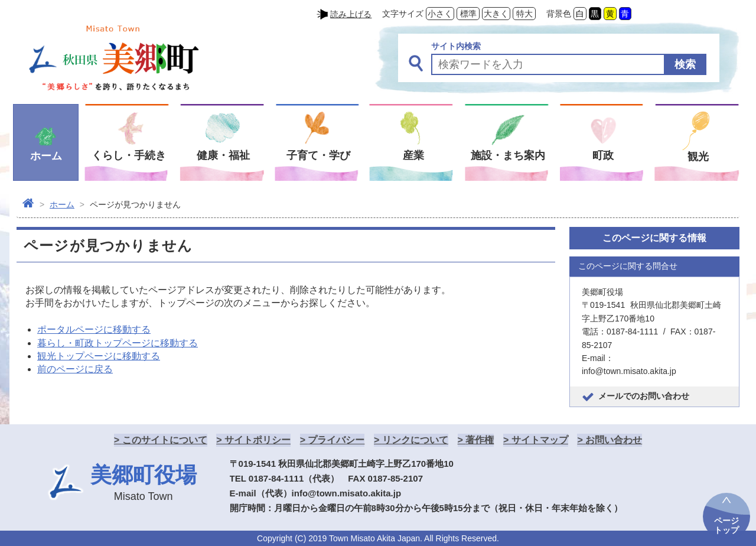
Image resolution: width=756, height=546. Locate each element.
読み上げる (351, 14)
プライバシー (336, 440)
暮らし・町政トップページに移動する (118, 343)
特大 (524, 14)
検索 (685, 64)
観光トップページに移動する (99, 356)
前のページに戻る (75, 369)
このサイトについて (165, 440)
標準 (468, 14)
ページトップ (726, 525)
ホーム (62, 204)
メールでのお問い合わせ (644, 396)
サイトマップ (540, 440)
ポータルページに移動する (94, 329)
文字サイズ (403, 14)
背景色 (559, 14)
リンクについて (415, 440)
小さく (440, 14)
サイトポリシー (258, 440)
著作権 (480, 440)
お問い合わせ (614, 440)
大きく (496, 14)
